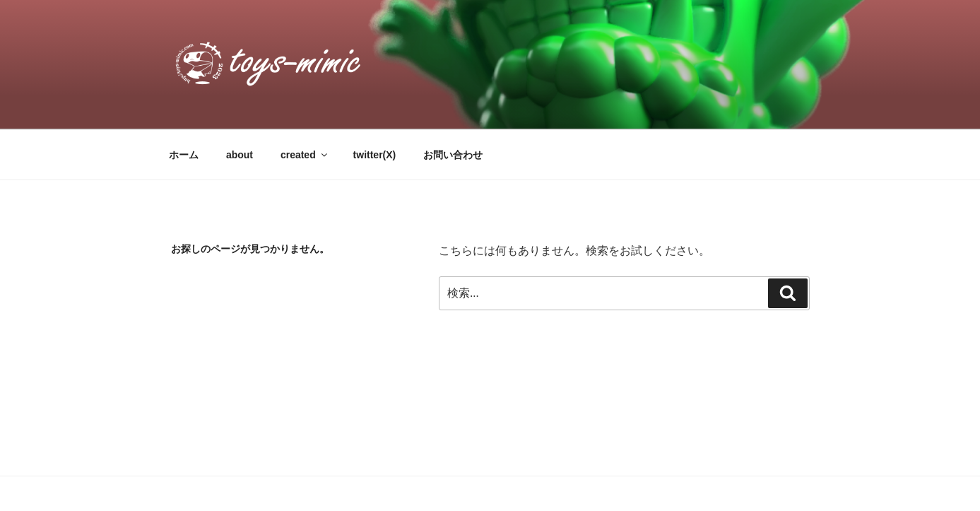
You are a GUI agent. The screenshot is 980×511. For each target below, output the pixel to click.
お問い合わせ (453, 155)
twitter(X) (375, 155)
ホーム (184, 155)
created (305, 155)
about (240, 155)
